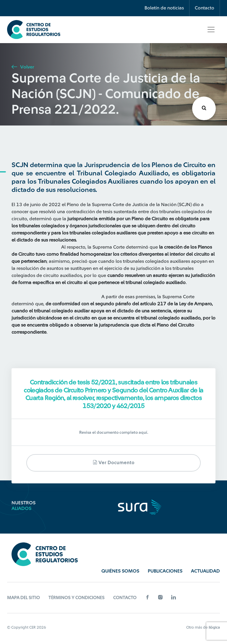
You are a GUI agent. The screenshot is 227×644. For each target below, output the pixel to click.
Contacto (205, 8)
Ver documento (114, 463)
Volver (23, 67)
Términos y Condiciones (77, 598)
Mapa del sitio (23, 598)
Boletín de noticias (164, 8)
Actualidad (205, 571)
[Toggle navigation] (211, 30)
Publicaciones (165, 571)
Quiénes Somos (120, 571)
